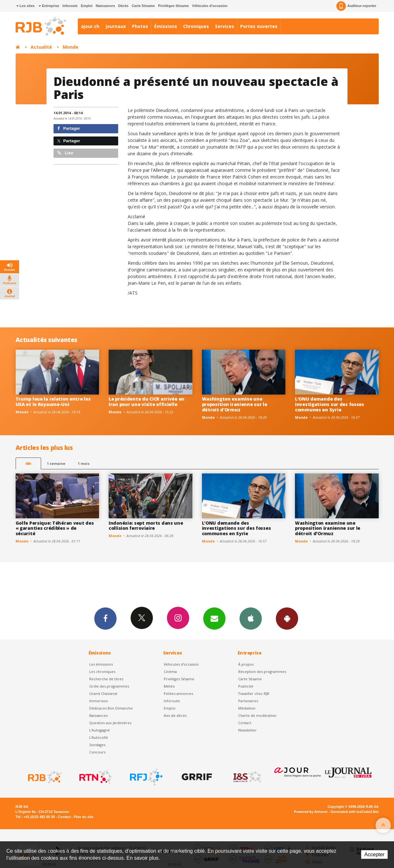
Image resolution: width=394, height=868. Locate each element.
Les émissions (101, 664)
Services (225, 26)
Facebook (105, 618)
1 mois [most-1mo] (84, 463)
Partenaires (248, 701)
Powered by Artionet (311, 812)
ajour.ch (90, 26)
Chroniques (196, 26)
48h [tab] (28, 463)
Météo (169, 686)
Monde (71, 47)
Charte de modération (257, 715)
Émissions (166, 26)
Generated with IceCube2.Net (355, 812)
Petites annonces (178, 693)
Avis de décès (175, 715)
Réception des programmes (262, 672)
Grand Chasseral (103, 693)
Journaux (116, 26)
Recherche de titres (106, 679)
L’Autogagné (100, 730)
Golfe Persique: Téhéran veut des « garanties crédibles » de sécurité (55, 528)
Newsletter (247, 730)
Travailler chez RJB (254, 693)
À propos (246, 664)
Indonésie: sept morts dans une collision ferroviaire (146, 526)
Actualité (41, 47)
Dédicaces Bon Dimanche (111, 708)
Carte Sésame (143, 6)
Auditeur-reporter (356, 6)
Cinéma (170, 672)
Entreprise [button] (49, 6)
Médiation (247, 708)
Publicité (246, 686)
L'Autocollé (99, 737)
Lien (65, 153)
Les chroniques (102, 672)
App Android (287, 618)
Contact (245, 723)
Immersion (99, 701)
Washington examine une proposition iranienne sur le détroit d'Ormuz (235, 404)
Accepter (374, 854)
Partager (69, 128)
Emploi (87, 6)
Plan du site (84, 817)
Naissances (105, 6)
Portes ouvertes (259, 26)
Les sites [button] (25, 6)
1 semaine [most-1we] (56, 463)
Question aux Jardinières (110, 723)
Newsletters (214, 618)
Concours (97, 752)
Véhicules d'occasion (210, 6)
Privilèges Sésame (173, 6)
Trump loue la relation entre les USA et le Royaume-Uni (53, 402)
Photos (140, 26)
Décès (123, 6)
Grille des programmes (109, 686)
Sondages (97, 745)
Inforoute (70, 6)
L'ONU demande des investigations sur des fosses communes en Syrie (330, 404)
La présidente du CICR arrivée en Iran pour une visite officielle (147, 402)
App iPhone (251, 618)
